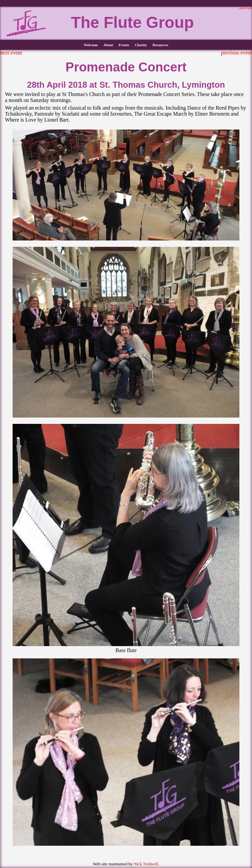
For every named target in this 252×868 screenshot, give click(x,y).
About (108, 45)
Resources (160, 45)
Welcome (91, 45)
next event (11, 53)
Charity (141, 45)
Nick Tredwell (146, 864)
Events (124, 45)
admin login (246, 8)
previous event (236, 53)
